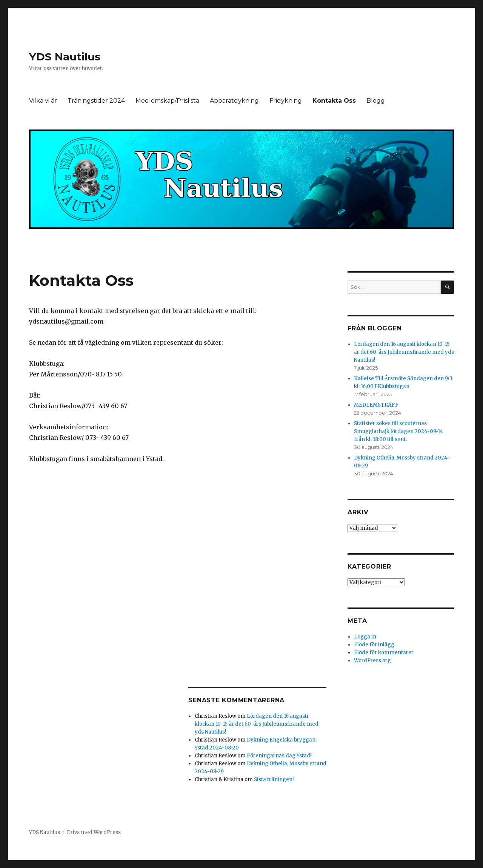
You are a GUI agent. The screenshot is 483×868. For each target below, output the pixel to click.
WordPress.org (372, 661)
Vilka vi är (43, 101)
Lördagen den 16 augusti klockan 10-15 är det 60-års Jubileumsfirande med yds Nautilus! (257, 724)
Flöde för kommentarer (384, 653)
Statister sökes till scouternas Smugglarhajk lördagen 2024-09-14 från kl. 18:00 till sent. (398, 431)
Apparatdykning (234, 101)
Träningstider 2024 (96, 101)
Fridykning (286, 101)
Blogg (376, 101)
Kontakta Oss (334, 101)
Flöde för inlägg (374, 645)
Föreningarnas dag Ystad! (279, 756)
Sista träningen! (274, 779)
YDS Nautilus (65, 57)
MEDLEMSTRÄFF (376, 405)
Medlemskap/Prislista (167, 101)
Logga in (365, 637)
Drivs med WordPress (94, 832)
